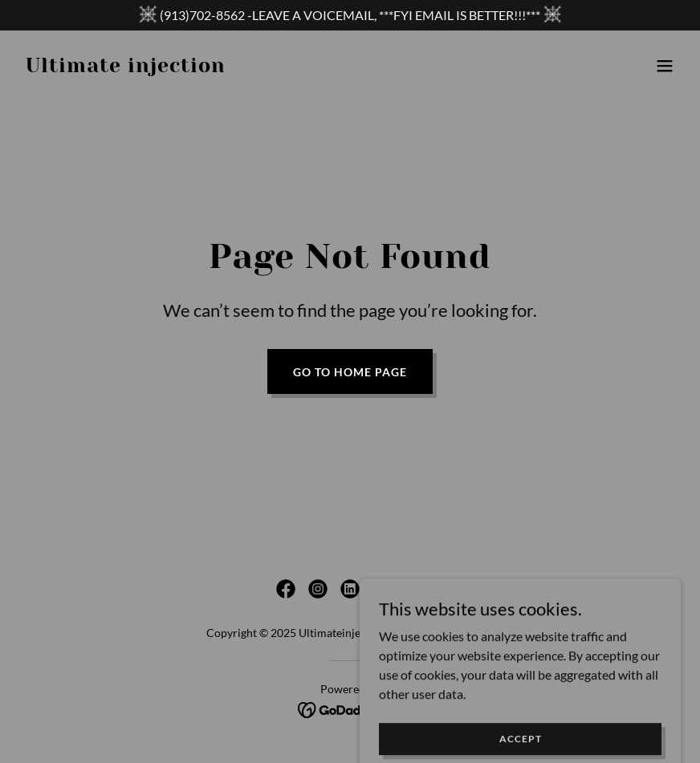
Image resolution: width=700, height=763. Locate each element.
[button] (665, 66)
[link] (126, 67)
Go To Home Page (350, 372)
